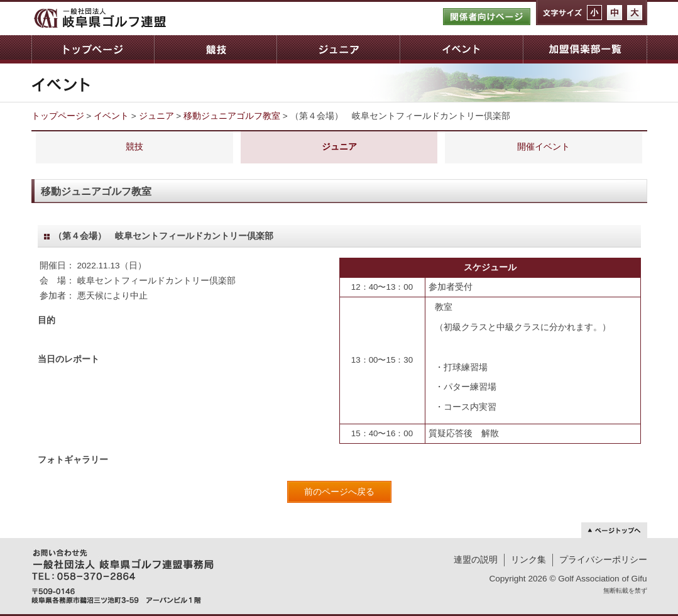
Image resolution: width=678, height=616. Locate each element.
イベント (461, 49)
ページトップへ (614, 530)
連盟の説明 (476, 560)
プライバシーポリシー (603, 560)
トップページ (93, 49)
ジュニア (338, 49)
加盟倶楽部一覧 (585, 49)
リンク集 (528, 560)
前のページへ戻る (339, 492)
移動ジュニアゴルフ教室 (232, 116)
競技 (215, 49)
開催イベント (544, 147)
